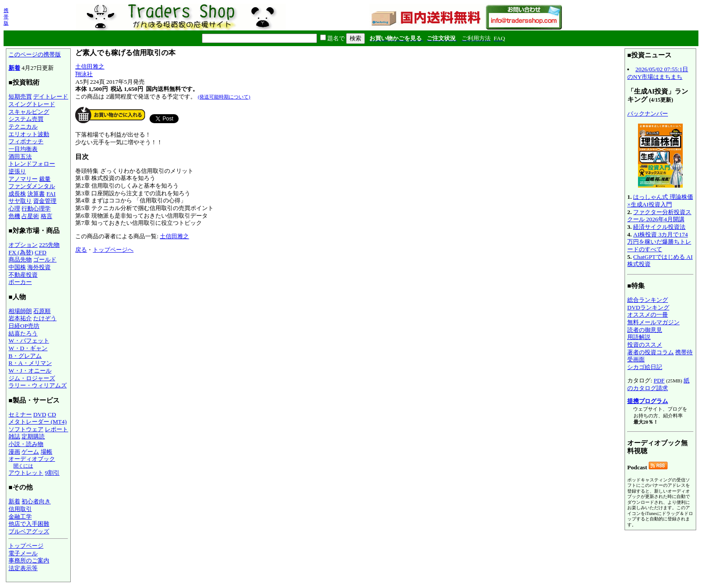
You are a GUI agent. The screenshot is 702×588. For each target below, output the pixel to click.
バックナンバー (648, 114)
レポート (56, 429)
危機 (14, 216)
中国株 (17, 267)
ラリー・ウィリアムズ (38, 385)
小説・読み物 (26, 444)
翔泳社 (84, 74)
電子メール (23, 553)
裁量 (45, 179)
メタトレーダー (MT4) (38, 422)
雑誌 (14, 436)
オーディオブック (32, 459)
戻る (81, 250)
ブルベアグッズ (29, 531)
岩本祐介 (20, 318)
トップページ (26, 546)
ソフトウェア (26, 429)
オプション (23, 245)
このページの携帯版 (35, 54)
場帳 (47, 452)
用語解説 (639, 337)
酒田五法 (20, 157)
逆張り (17, 171)
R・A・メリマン (30, 363)
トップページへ (113, 250)
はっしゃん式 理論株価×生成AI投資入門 (660, 201)
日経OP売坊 (24, 326)
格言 (47, 216)
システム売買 (26, 119)
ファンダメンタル (32, 186)
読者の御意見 (645, 330)
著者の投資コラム (651, 352)
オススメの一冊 (648, 315)
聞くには (23, 466)
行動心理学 (36, 208)
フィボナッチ (26, 141)
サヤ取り (20, 201)
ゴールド (45, 260)
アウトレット (26, 473)
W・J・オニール (30, 371)
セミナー (20, 414)
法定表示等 (23, 568)
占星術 (30, 216)
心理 (14, 208)
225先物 (49, 245)
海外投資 (39, 267)
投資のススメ (645, 345)
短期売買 (20, 97)
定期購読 (33, 436)
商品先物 (20, 260)
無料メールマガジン (653, 322)
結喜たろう (23, 333)
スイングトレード (32, 104)
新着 (14, 68)
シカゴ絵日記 (645, 367)
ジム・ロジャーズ (32, 378)
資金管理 (45, 201)
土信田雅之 (90, 67)
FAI (51, 194)
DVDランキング (648, 307)
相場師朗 (20, 311)
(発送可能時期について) (224, 97)
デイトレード (51, 97)
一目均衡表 (23, 149)
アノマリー (23, 179)
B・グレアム (25, 356)
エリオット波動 (29, 134)
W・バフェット (29, 341)
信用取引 (20, 509)
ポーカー (20, 282)
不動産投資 (23, 275)
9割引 (52, 473)
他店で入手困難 (29, 524)
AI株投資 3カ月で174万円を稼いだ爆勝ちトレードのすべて (659, 242)
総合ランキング (648, 300)
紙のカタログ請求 (658, 384)
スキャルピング (29, 112)
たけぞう (45, 318)
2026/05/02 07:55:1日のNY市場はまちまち (658, 73)
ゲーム (30, 452)
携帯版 (6, 17)
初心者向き (36, 501)
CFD (41, 252)
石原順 (42, 311)
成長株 (17, 194)
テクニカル (23, 127)
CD (52, 414)
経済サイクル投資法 (659, 227)
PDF (659, 380)
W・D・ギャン (28, 348)
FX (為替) (21, 252)
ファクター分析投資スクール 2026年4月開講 (659, 216)
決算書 (36, 194)
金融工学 (20, 517)
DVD (40, 414)
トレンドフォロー (32, 164)
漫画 (14, 452)
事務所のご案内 (29, 560)
